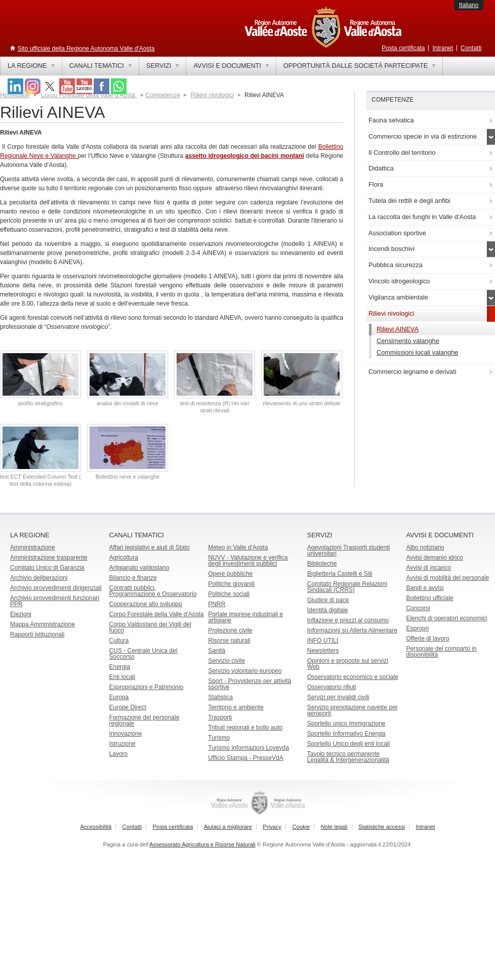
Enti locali (122, 677)
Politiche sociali (229, 594)
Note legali (334, 827)
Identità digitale (328, 610)
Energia (120, 667)
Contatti (471, 48)
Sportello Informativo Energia (346, 734)
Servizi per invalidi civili (338, 697)
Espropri (417, 628)
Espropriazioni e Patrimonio (147, 687)
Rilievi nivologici (212, 95)
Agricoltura (124, 558)
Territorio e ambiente (236, 707)
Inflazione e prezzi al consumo (348, 620)
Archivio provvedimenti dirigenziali (56, 588)
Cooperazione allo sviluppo (146, 604)
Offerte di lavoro (427, 638)
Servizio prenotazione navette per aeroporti (353, 710)
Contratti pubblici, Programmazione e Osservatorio (153, 591)
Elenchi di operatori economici (446, 618)
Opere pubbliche (230, 574)
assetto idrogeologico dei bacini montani (245, 156)
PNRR (217, 604)
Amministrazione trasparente (49, 558)
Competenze (162, 95)
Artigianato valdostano (139, 568)
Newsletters (323, 651)
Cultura (119, 641)
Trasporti (220, 717)
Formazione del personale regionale (145, 720)
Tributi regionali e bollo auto (245, 728)
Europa (119, 697)
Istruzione (122, 744)
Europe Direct (128, 707)
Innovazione (126, 734)
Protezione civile (230, 630)
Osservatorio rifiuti (332, 687)
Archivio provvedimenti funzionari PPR (55, 601)
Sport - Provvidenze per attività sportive (250, 684)
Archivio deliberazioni (39, 578)
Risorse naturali (229, 641)
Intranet (443, 48)
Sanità (217, 651)
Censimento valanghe (408, 341)
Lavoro (119, 754)
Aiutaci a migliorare (228, 827)
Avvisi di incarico (428, 568)
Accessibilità (96, 827)
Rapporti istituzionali (37, 634)
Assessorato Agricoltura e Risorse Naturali (202, 844)
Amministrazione (33, 547)
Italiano (469, 5)
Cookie (301, 827)
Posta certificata (403, 48)
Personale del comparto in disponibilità (441, 652)
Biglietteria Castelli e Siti (340, 574)
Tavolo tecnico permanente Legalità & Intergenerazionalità (348, 757)
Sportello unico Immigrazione (346, 723)
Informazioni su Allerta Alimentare (352, 630)
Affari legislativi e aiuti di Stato (150, 547)
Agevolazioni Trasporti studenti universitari (348, 550)
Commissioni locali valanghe (417, 352)
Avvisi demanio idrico (435, 558)
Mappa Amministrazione (43, 624)
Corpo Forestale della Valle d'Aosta (89, 95)
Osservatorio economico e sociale (353, 677)
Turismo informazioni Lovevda (249, 748)
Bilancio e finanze (133, 578)
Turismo (219, 738)
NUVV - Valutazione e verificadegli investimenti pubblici (248, 561)
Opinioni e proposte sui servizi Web (348, 664)
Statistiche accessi (382, 827)
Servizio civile (226, 661)
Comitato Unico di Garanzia (47, 568)
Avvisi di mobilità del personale (447, 578)
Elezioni (21, 614)
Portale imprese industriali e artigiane (245, 617)
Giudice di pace (328, 600)
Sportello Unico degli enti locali (348, 744)
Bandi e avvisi (425, 588)
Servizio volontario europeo (245, 671)
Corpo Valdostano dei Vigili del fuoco (150, 627)
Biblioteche (322, 564)
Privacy (272, 827)
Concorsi (418, 608)
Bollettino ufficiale (429, 598)
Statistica (220, 697)
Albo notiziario (425, 547)
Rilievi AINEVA (398, 329)
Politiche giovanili (231, 584)
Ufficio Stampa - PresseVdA (246, 758)
